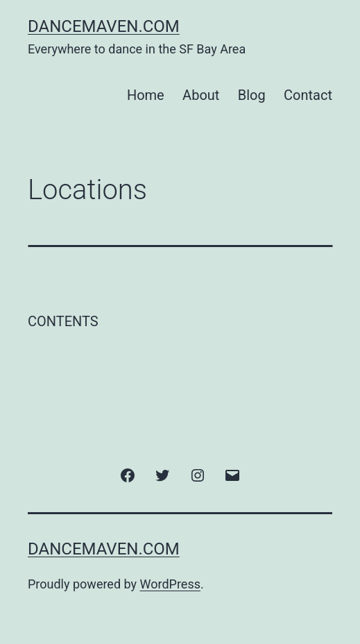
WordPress (170, 584)
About (201, 95)
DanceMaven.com (104, 26)
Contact (308, 95)
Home (146, 95)
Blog (252, 95)
